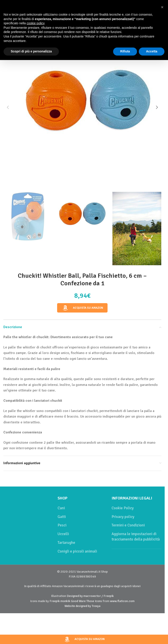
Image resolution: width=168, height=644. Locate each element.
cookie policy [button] (36, 23)
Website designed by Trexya (82, 606)
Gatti (62, 517)
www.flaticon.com (122, 601)
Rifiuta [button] (125, 51)
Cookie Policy (123, 508)
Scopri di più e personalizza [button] (31, 51)
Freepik (55, 601)
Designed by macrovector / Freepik (90, 596)
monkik (65, 601)
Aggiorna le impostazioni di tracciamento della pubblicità (136, 537)
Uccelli (63, 534)
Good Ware (78, 601)
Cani (61, 508)
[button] (8, 107)
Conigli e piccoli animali (77, 551)
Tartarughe (66, 543)
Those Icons (94, 601)
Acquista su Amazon (82, 308)
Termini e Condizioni (128, 525)
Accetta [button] (152, 51)
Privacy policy (123, 517)
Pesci (62, 525)
